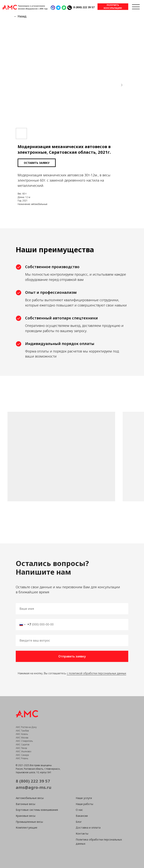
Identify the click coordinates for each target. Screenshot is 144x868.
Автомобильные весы (30, 798)
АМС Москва (22, 738)
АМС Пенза (21, 748)
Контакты (82, 834)
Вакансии (82, 816)
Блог (79, 822)
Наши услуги (84, 798)
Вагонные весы (25, 804)
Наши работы (84, 804)
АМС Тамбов (22, 731)
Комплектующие (27, 828)
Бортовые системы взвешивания (37, 810)
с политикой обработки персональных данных (96, 673)
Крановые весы (26, 816)
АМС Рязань (22, 758)
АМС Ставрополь (24, 741)
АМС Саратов (22, 744)
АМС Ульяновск (24, 751)
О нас (79, 810)
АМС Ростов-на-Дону (26, 727)
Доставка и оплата (88, 828)
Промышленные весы (29, 822)
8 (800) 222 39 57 (84, 7)
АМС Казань (22, 734)
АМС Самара (22, 755)
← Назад (20, 16)
